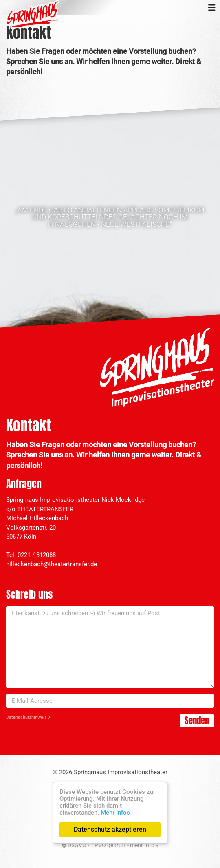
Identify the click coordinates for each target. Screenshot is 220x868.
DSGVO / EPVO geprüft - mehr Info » (110, 845)
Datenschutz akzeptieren (110, 829)
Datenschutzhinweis (28, 717)
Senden (197, 720)
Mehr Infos (115, 813)
